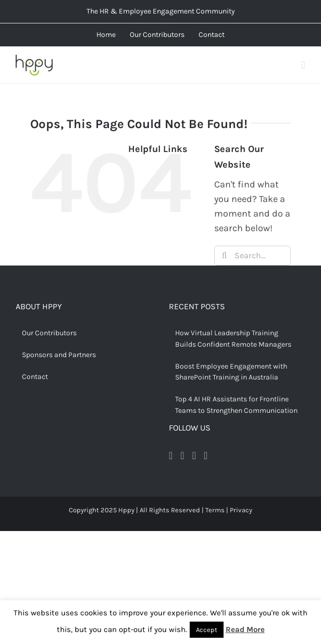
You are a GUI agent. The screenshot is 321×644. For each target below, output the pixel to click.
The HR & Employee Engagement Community (161, 11)
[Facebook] (171, 456)
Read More (245, 629)
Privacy (241, 510)
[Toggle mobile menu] (303, 65)
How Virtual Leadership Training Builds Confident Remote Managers (233, 339)
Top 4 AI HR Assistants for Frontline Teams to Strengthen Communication (236, 405)
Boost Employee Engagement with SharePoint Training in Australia (231, 372)
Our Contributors (49, 333)
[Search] (224, 256)
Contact (35, 377)
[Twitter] (182, 456)
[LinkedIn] (206, 456)
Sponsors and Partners (59, 355)
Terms (215, 510)
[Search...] (252, 256)
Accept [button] (207, 630)
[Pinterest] (194, 456)
